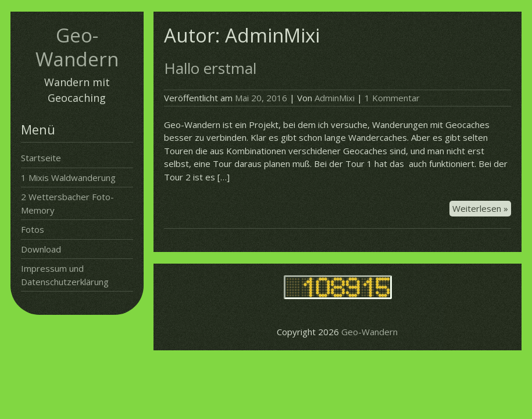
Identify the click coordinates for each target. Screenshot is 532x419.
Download (41, 249)
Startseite (41, 158)
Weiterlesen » (482, 209)
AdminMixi (335, 98)
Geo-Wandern (77, 47)
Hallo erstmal (210, 68)
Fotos (33, 229)
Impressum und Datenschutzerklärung (65, 275)
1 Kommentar (392, 98)
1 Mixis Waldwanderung (68, 177)
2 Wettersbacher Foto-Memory (67, 203)
